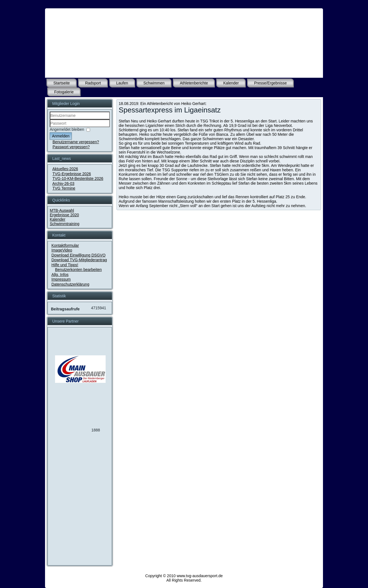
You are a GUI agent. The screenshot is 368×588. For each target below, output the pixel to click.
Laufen (122, 83)
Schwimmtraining (65, 224)
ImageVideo (62, 250)
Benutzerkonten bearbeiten (78, 270)
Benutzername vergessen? (76, 142)
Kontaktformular (65, 245)
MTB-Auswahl (62, 210)
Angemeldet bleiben (67, 129)
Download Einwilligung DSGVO (79, 255)
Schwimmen (154, 83)
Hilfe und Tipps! (65, 265)
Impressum (61, 279)
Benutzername (50, 120)
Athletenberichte (194, 83)
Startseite (62, 83)
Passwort (50, 127)
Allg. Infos (60, 275)
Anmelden (61, 136)
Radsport (93, 83)
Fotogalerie (64, 92)
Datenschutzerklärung (70, 284)
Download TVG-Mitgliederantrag (79, 260)
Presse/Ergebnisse (270, 83)
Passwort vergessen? (71, 147)
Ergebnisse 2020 (64, 215)
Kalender (231, 83)
